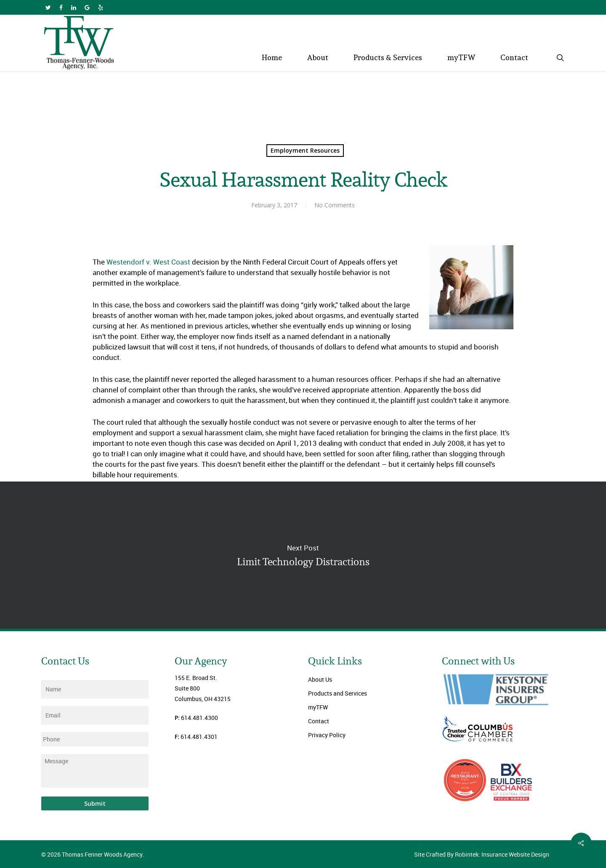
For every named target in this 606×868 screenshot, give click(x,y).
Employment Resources (305, 150)
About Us (320, 679)
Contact (319, 721)
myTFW (318, 707)
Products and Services (338, 693)
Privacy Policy (327, 735)
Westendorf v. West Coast (149, 262)
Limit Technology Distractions (303, 555)
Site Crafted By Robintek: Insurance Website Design (482, 854)
